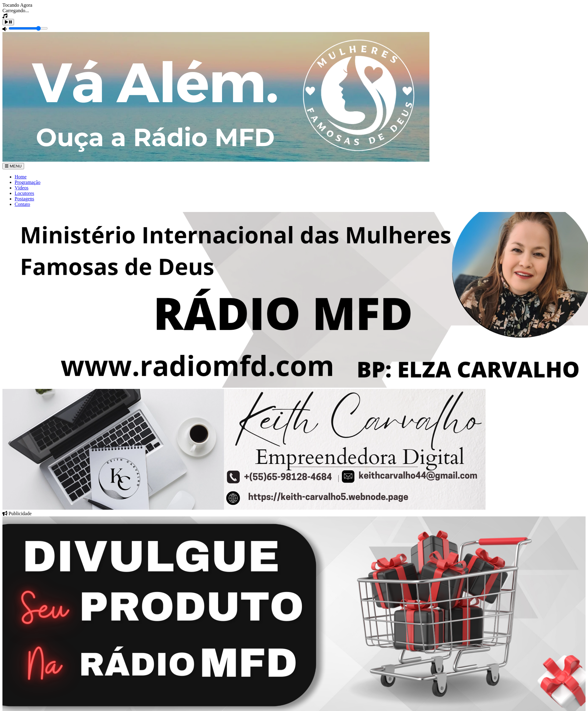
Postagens (24, 199)
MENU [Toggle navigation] (13, 166)
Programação (27, 182)
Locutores (24, 193)
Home (21, 177)
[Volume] (28, 28)
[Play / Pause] (8, 22)
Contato (22, 204)
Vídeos (22, 188)
